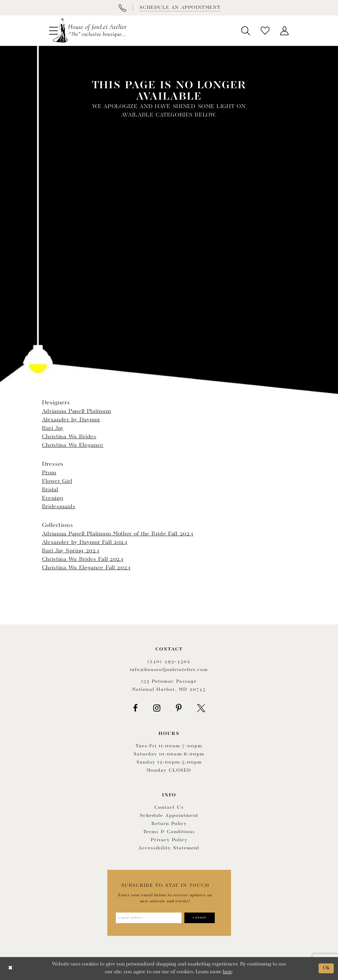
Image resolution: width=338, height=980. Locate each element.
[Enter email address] (149, 918)
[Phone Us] (122, 8)
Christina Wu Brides (69, 437)
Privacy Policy (169, 840)
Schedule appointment (169, 816)
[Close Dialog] (10, 969)
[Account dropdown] (284, 31)
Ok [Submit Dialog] (327, 968)
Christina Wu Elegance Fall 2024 (87, 568)
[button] (246, 31)
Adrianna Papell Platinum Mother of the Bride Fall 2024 (118, 534)
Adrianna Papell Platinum (77, 411)
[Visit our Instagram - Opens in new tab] (157, 708)
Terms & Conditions (169, 832)
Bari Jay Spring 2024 (71, 551)
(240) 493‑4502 (169, 662)
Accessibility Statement (169, 848)
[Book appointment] (179, 8)
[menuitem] (246, 31)
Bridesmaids (59, 507)
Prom (49, 473)
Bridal (50, 490)
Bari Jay (53, 428)
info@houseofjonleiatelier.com (169, 670)
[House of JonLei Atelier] (90, 31)
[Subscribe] (200, 918)
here (227, 972)
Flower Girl (57, 481)
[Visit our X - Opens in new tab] (201, 708)
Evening (53, 498)
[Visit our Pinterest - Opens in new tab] (179, 708)
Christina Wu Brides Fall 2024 (83, 559)
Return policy (169, 824)
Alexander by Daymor (71, 420)
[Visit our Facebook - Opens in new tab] (135, 708)
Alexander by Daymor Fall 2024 (85, 542)
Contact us (169, 807)
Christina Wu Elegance (73, 445)
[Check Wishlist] (265, 31)
